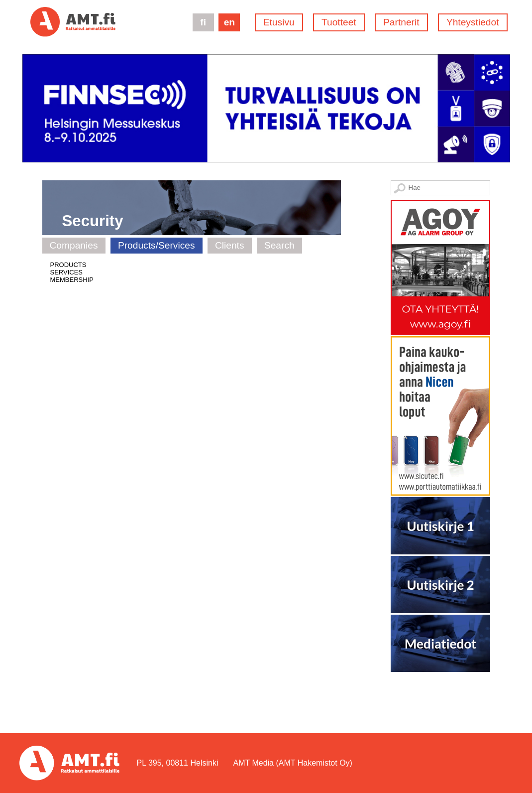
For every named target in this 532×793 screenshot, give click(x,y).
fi (203, 22)
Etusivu (279, 22)
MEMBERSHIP (72, 280)
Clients (230, 245)
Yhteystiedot (473, 22)
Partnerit (401, 22)
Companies (74, 245)
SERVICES (67, 272)
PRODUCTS (68, 265)
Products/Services (157, 245)
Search (279, 245)
